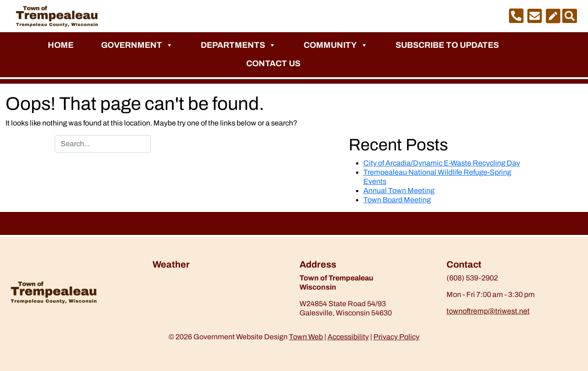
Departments (238, 45)
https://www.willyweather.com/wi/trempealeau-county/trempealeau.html (201, 297)
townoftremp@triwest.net (488, 311)
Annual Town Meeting (399, 191)
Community (336, 45)
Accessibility (348, 337)
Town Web (306, 337)
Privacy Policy (396, 337)
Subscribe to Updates (447, 45)
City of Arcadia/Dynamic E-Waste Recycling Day (442, 163)
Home (61, 45)
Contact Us (273, 63)
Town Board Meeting (397, 200)
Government (137, 45)
